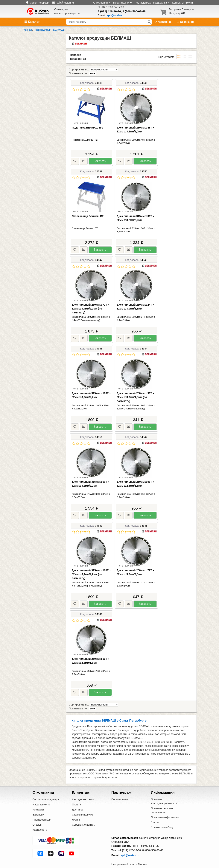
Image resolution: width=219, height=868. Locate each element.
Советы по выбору (162, 820)
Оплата (76, 797)
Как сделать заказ (83, 792)
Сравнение (185, 22)
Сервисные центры (84, 817)
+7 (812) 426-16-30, (130, 842)
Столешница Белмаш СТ (88, 212)
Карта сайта (40, 822)
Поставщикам (143, 3)
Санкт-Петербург (40, 3)
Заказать (100, 157)
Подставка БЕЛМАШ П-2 (88, 124)
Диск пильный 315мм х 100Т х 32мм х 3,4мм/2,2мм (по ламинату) (91, 570)
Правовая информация (165, 810)
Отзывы (37, 817)
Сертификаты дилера (46, 792)
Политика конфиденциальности (164, 794)
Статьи (155, 815)
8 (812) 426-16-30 (109, 11)
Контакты (178, 3)
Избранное (163, 22)
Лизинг (76, 812)
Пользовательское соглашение (162, 803)
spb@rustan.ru (130, 847)
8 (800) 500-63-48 (134, 11)
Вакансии (38, 807)
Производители (42, 812)
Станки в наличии (83, 807)
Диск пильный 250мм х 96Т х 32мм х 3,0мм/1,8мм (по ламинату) (136, 393)
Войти (189, 3)
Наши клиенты (41, 797)
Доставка (77, 802)
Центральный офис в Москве (129, 856)
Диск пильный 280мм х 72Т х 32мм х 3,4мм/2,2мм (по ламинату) (91, 305)
